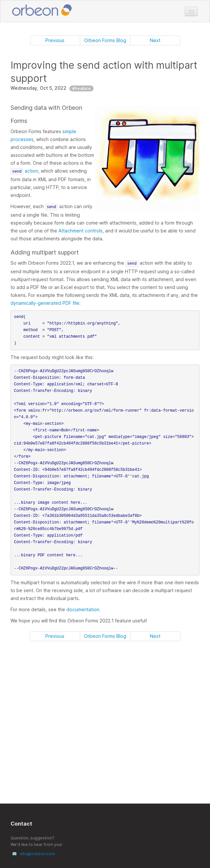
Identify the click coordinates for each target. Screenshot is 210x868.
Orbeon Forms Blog (105, 40)
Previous (55, 40)
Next (155, 40)
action (24, 171)
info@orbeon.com (37, 854)
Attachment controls (81, 231)
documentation (83, 609)
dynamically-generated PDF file (45, 303)
